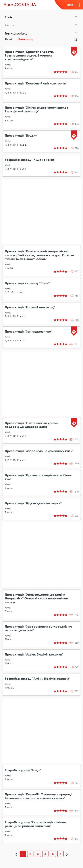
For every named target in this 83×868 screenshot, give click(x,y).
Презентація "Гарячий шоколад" (30, 307)
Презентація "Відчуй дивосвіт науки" (33, 503)
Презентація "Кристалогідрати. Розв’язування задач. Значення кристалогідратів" (29, 55)
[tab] (41, 17)
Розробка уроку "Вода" (23, 770)
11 (18, 92)
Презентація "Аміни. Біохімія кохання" (34, 654)
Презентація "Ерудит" (21, 135)
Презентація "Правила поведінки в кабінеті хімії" (39, 477)
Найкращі (25, 39)
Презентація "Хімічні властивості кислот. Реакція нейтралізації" (37, 109)
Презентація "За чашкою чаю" (28, 331)
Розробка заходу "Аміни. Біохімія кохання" (38, 678)
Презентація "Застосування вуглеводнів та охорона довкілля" (39, 628)
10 (14, 92)
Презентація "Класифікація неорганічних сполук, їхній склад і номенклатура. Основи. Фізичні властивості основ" (40, 255)
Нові (8, 39)
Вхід (73, 5)
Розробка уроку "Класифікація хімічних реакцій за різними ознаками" (36, 824)
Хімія (8, 65)
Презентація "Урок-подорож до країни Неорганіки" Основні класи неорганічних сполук (37, 598)
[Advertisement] (41, 211)
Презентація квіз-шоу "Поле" (27, 283)
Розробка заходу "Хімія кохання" (30, 160)
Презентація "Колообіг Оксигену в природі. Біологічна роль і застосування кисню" (39, 796)
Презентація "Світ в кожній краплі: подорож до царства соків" (32, 425)
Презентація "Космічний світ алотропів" (36, 83)
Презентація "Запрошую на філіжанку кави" (39, 451)
